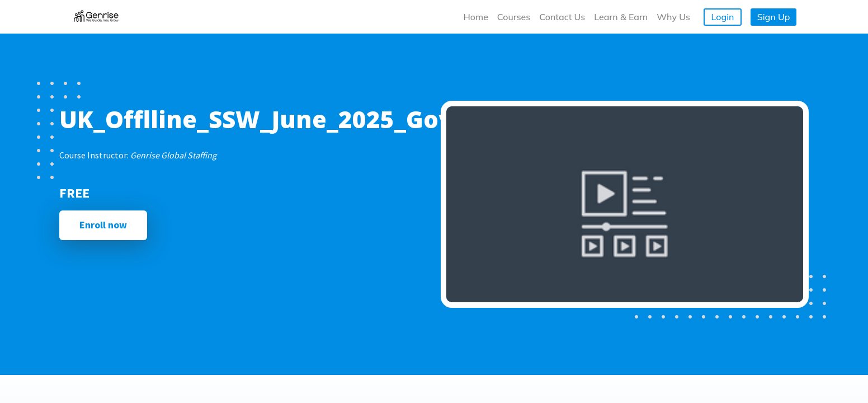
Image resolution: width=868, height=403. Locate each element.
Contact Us (562, 17)
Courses (514, 17)
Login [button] (723, 17)
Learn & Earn (621, 17)
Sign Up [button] (774, 17)
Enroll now (103, 225)
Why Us (673, 17)
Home (476, 17)
